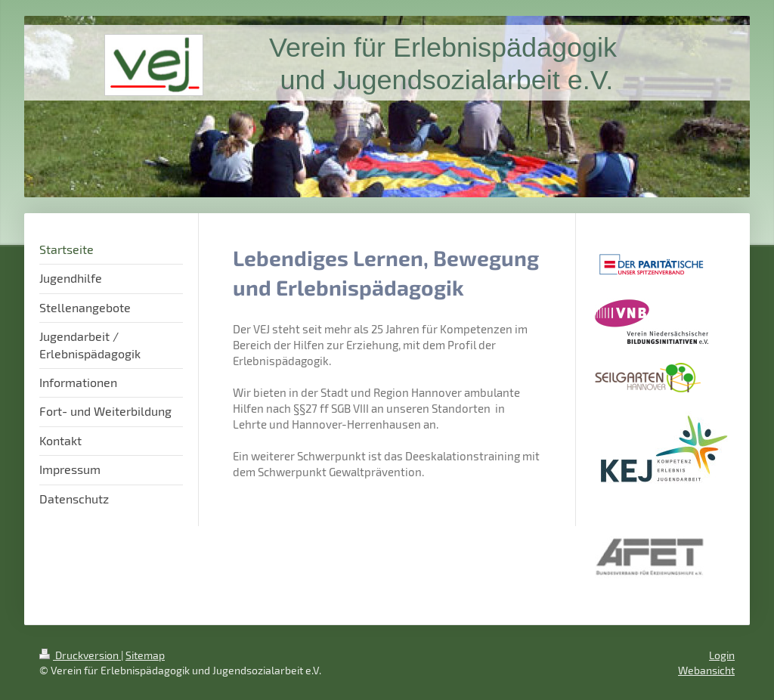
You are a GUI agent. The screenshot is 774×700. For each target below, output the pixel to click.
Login (722, 655)
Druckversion (80, 655)
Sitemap (145, 655)
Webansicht (706, 670)
